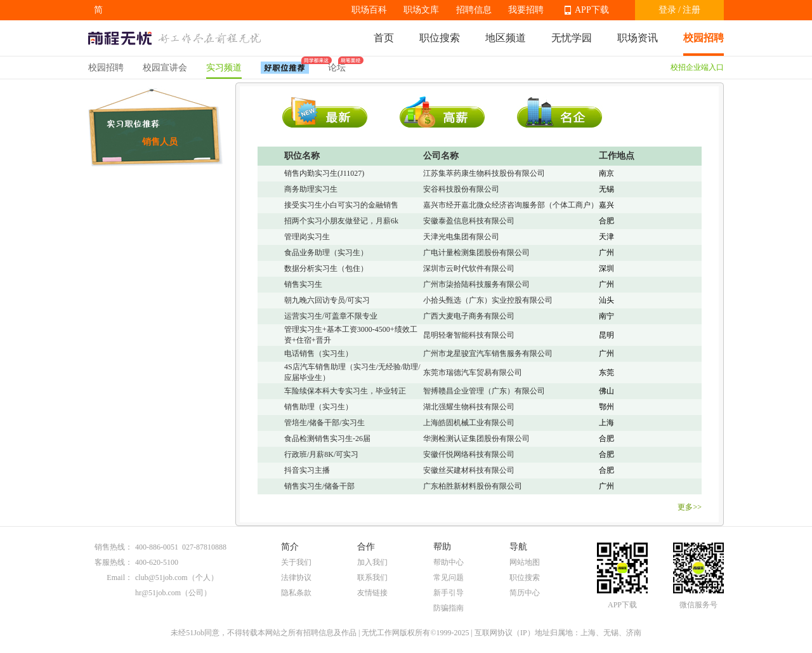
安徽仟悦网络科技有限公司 (469, 454)
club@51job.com (161, 577)
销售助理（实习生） (318, 407)
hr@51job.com (158, 593)
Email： (120, 577)
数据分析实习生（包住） (326, 268)
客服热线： (114, 562)
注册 (691, 10)
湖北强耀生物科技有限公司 (469, 407)
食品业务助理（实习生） (326, 253)
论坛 (337, 64)
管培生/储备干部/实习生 (324, 423)
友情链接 (372, 593)
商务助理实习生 (311, 189)
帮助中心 (449, 562)
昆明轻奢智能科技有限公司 (469, 335)
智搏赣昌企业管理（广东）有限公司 (484, 391)
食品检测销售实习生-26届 (327, 439)
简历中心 (525, 593)
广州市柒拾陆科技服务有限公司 (476, 284)
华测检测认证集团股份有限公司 (476, 439)
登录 (667, 10)
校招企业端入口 (697, 67)
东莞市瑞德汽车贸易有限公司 (473, 373)
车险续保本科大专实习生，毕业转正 (345, 391)
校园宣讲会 (165, 68)
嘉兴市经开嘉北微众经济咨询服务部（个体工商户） (511, 205)
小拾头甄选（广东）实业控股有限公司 (488, 300)
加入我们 (372, 562)
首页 (384, 38)
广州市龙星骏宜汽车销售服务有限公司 (488, 353)
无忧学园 (572, 38)
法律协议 (296, 577)
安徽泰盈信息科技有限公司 (469, 221)
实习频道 (224, 68)
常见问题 (449, 577)
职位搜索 (440, 38)
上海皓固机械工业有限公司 (469, 423)
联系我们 (372, 577)
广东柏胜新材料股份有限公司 (473, 486)
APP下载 (592, 10)
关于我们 (296, 562)
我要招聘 (526, 10)
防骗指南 (449, 608)
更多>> (690, 507)
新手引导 (449, 593)
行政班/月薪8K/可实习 (321, 454)
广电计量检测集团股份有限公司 (476, 253)
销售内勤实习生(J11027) (324, 173)
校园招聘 (704, 38)
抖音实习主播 (307, 470)
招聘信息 (474, 10)
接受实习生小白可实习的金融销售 (341, 205)
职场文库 (421, 10)
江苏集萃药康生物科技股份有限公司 (484, 173)
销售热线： (114, 547)
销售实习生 (303, 284)
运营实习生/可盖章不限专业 (331, 316)
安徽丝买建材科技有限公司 (469, 470)
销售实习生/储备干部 (319, 486)
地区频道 (506, 38)
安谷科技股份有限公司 (461, 189)
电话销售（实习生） (318, 353)
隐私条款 (296, 593)
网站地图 (525, 562)
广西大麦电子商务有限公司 (469, 316)
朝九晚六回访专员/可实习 (327, 300)
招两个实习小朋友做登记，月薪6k (341, 221)
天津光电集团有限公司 (461, 237)
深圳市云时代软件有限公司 (469, 268)
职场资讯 (638, 38)
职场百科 (369, 10)
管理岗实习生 (307, 237)
